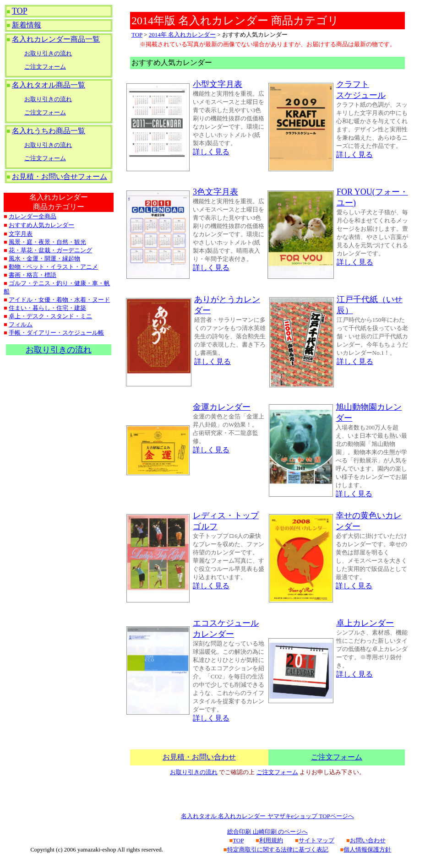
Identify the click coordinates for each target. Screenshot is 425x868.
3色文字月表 (215, 192)
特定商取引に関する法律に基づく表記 (278, 849)
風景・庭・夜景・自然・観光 (47, 242)
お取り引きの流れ (48, 53)
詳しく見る (211, 152)
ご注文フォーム (45, 67)
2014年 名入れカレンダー (182, 35)
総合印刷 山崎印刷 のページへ (267, 832)
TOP (20, 11)
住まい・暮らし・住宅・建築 (47, 308)
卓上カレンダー (365, 623)
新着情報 (27, 25)
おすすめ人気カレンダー (41, 225)
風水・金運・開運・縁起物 (44, 258)
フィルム (21, 324)
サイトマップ (316, 840)
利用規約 (271, 840)
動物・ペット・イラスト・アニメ (53, 267)
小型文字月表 (218, 84)
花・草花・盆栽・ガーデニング (50, 250)
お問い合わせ (368, 840)
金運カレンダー (222, 407)
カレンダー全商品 (33, 216)
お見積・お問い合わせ (199, 757)
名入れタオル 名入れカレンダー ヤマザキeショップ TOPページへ (267, 816)
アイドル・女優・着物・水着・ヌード (59, 300)
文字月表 (21, 234)
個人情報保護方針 (367, 849)
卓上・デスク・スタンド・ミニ (50, 316)
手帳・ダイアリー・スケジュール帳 (56, 333)
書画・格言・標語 (33, 275)
